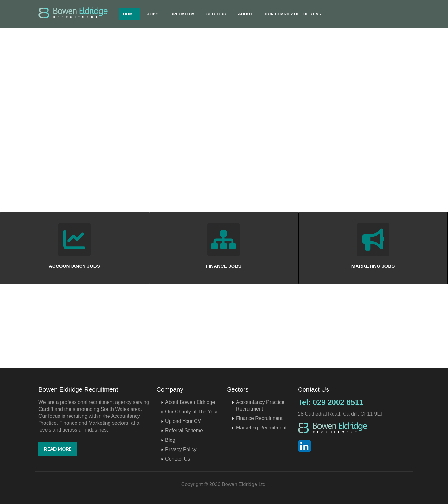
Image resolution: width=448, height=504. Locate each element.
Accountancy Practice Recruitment (260, 406)
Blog (170, 440)
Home (129, 14)
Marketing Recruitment (261, 428)
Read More (58, 449)
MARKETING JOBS (373, 266)
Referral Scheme (184, 431)
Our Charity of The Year (293, 14)
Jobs (153, 14)
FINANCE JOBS (224, 266)
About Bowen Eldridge (190, 402)
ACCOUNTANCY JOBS (74, 266)
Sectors (216, 14)
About (245, 14)
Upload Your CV (183, 421)
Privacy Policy (181, 449)
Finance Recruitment (259, 418)
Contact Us (178, 459)
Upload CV (182, 14)
